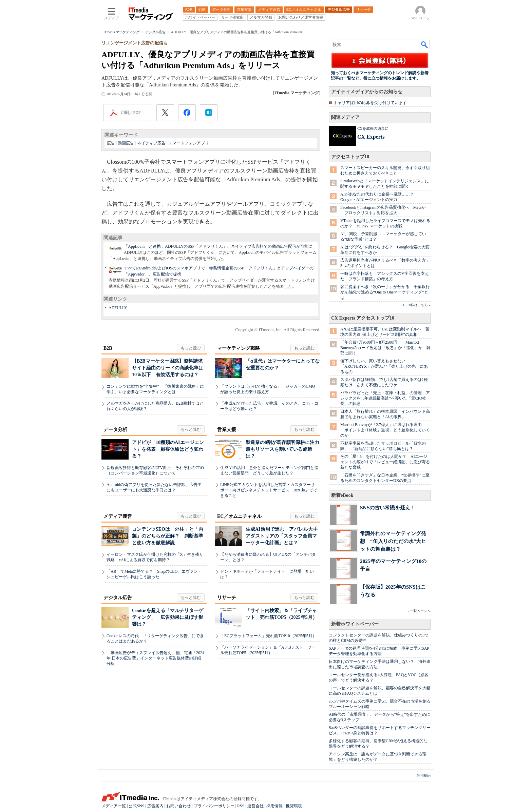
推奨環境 (294, 806)
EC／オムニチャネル (239, 516)
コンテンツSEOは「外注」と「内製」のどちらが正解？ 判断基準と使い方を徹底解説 (168, 536)
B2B (108, 348)
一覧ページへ (420, 611)
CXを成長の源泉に (373, 128)
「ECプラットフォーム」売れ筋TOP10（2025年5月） (268, 636)
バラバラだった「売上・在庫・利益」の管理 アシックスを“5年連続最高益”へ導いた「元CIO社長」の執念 (385, 398)
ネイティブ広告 (151, 143)
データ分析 (115, 430)
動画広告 (126, 143)
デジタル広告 (118, 598)
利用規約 (424, 776)
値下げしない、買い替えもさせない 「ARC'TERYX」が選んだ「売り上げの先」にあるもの (384, 366)
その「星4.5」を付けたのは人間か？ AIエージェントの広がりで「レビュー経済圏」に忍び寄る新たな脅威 (385, 462)
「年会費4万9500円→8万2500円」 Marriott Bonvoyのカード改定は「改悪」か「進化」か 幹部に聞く (385, 348)
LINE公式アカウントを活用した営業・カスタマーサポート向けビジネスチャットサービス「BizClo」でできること (269, 490)
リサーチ (227, 598)
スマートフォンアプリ (189, 143)
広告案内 (155, 806)
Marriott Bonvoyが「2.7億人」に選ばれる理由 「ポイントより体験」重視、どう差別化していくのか (385, 430)
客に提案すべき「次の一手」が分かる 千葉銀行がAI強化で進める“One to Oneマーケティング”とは (385, 292)
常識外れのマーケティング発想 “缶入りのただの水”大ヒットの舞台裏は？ (393, 541)
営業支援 (227, 430)
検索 (425, 44)
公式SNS (136, 806)
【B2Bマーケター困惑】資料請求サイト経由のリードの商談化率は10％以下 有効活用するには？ (168, 368)
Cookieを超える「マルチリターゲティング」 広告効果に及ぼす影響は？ (168, 617)
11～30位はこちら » (416, 305)
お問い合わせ (178, 806)
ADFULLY (118, 308)
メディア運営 (118, 516)
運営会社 (255, 806)
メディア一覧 (114, 806)
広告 (111, 143)
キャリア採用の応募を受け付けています (370, 103)
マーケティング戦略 (239, 348)
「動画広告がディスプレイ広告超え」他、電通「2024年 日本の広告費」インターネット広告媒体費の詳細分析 (155, 658)
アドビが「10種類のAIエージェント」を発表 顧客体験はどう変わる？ (168, 449)
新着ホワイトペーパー (355, 624)
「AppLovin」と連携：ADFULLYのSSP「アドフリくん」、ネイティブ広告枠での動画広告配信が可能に (218, 246)
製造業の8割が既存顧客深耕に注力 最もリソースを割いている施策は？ (285, 449)
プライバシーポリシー (214, 806)
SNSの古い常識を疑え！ (388, 507)
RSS (241, 806)
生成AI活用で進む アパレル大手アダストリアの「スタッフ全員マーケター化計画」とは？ (282, 536)
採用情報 (274, 806)
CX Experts (371, 137)
